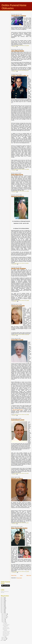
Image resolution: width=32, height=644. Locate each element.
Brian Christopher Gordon (19, 528)
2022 (3, 600)
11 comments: (14, 572)
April (4, 622)
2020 (3, 602)
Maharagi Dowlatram (18, 196)
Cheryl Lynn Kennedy (18, 306)
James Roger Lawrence (18, 16)
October (5, 616)
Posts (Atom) (19, 578)
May (4, 621)
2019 (3, 603)
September (5, 617)
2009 (3, 640)
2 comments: (14, 474)
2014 (3, 608)
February (5, 638)
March (4, 637)
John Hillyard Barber (18, 51)
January (5, 639)
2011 (3, 612)
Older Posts (29, 575)
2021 (3, 601)
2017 (3, 605)
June (4, 620)
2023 (3, 599)
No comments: (14, 264)
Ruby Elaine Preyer (17, 174)
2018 (3, 604)
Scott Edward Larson (18, 420)
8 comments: (14, 71)
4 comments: (14, 46)
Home (21, 575)
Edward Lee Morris (17, 478)
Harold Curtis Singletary (19, 268)
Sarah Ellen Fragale (17, 340)
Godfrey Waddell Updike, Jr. (20, 76)
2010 (3, 613)
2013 (3, 609)
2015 (3, 607)
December (5, 614)
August (4, 618)
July (4, 619)
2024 (3, 597)
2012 (3, 611)
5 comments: (14, 192)
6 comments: (14, 170)
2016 (3, 606)
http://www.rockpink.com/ (18, 410)
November (5, 615)
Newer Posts (14, 575)
